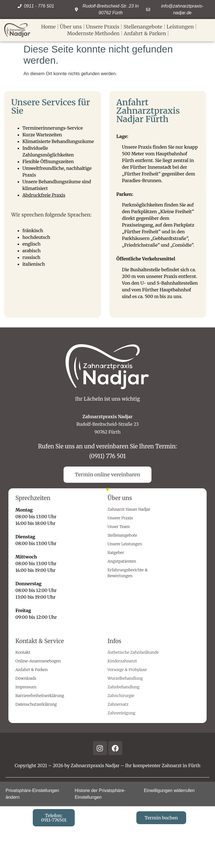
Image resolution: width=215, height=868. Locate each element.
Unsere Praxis (103, 27)
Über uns (71, 27)
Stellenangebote (143, 27)
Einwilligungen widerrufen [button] (169, 790)
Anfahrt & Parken (145, 33)
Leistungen (180, 27)
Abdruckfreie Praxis (44, 195)
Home (48, 27)
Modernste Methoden (93, 33)
